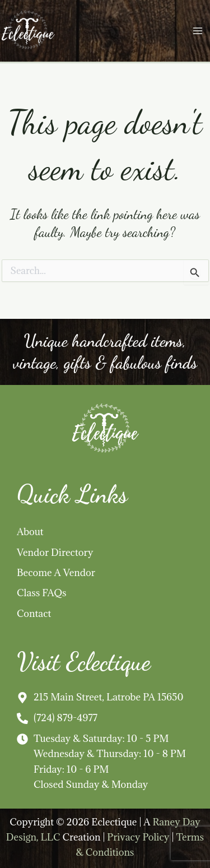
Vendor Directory (55, 552)
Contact (34, 613)
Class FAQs (42, 593)
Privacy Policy (138, 837)
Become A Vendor (56, 572)
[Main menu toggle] (197, 31)
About (30, 532)
